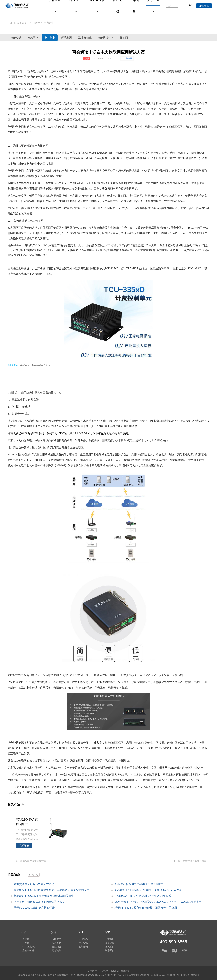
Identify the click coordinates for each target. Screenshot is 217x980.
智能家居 (78, 780)
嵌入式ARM (85, 768)
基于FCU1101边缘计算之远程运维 (34, 908)
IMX (34, 433)
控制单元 (32, 455)
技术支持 (54, 942)
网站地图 (200, 975)
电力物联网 (127, 58)
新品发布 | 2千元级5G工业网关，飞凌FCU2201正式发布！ (150, 890)
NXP (26, 433)
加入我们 (105, 947)
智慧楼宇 (158, 682)
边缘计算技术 (78, 421)
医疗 (45, 780)
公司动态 (80, 937)
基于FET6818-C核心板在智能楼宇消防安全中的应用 (146, 908)
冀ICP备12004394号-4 (182, 975)
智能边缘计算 (144, 38)
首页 (25, 23)
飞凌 (13, 268)
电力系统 (91, 103)
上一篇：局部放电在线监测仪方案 (28, 861)
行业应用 (36, 23)
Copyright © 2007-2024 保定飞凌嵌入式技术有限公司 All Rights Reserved (129, 975)
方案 (76, 787)
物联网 (169, 38)
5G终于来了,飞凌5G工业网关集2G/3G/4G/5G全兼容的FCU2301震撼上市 (158, 902)
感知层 (130, 109)
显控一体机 (27, 952)
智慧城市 (150, 196)
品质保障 (105, 942)
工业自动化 (116, 38)
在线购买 (204, 6)
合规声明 (126, 971)
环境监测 (90, 38)
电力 (57, 77)
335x (114, 268)
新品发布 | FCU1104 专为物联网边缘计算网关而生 (44, 896)
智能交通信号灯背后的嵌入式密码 (34, 884)
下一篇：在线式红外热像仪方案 (190, 861)
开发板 (25, 942)
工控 (24, 780)
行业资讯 (80, 942)
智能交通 (19, 38)
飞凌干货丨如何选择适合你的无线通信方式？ (41, 902)
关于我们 (105, 937)
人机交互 (26, 109)
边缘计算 (72, 114)
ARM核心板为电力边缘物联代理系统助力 (139, 884)
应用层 (163, 109)
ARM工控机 (27, 947)
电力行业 (50, 23)
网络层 (141, 109)
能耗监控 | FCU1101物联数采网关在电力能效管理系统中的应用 (52, 890)
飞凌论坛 (104, 971)
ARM (173, 768)
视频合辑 (80, 947)
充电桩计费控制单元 (93, 268)
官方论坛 (54, 952)
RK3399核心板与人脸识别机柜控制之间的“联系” (143, 896)
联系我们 (105, 952)
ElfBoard (115, 971)
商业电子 (64, 780)
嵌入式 (22, 455)
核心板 (25, 937)
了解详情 (24, 845)
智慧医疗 (43, 38)
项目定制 (54, 937)
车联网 (33, 233)
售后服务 (54, 947)
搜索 (177, 6)
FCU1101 (26, 682)
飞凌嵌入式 (20, 768)
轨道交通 (35, 780)
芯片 (150, 455)
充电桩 (47, 233)
